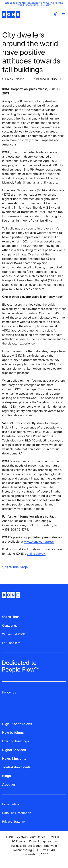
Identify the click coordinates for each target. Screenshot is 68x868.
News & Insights (14, 758)
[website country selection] (56, 14)
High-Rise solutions (17, 724)
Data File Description (17, 813)
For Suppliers (11, 643)
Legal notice (11, 804)
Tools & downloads (16, 767)
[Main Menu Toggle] (63, 15)
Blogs (6, 776)
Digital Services (14, 750)
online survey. (36, 554)
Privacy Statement (15, 821)
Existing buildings (16, 741)
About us (9, 784)
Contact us (10, 626)
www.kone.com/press (39, 542)
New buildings (13, 733)
